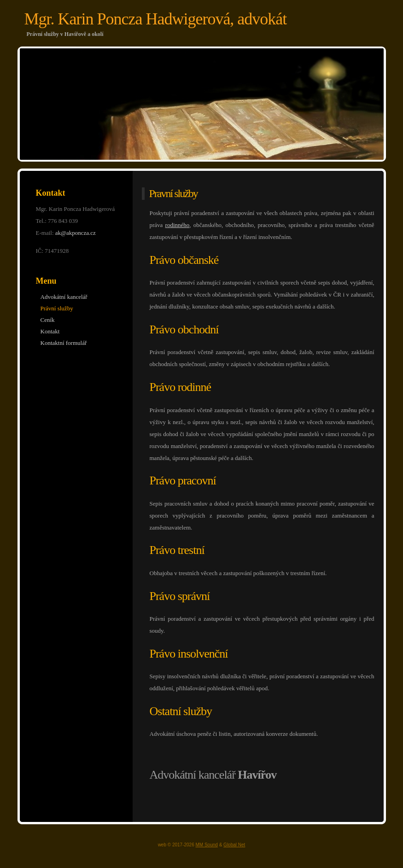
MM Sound (207, 845)
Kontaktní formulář (64, 343)
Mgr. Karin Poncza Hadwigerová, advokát (156, 19)
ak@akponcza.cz (76, 233)
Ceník (48, 320)
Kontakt (50, 331)
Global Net (234, 845)
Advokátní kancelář (64, 297)
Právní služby (57, 308)
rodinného (178, 225)
